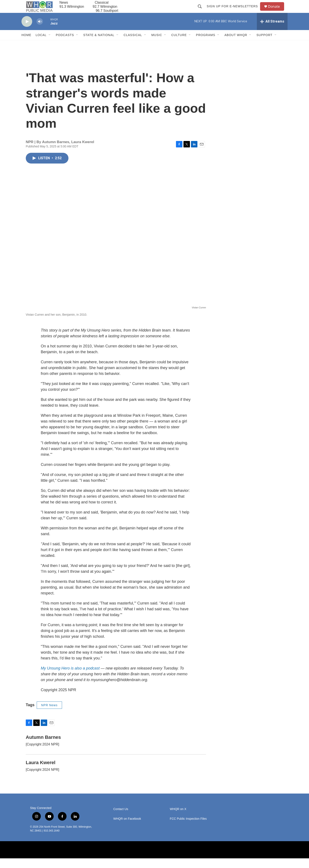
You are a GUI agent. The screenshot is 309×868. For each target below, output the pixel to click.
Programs (206, 45)
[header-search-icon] (202, 11)
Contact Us (121, 819)
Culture (179, 45)
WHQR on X (178, 819)
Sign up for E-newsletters (234, 11)
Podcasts (65, 45)
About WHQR (236, 45)
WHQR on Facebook (127, 828)
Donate (277, 11)
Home (26, 45)
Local (41, 45)
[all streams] (272, 31)
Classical (133, 45)
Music (157, 45)
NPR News (49, 715)
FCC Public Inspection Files (188, 828)
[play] (27, 31)
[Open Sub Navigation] (50, 45)
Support (264, 45)
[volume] (40, 31)
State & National (99, 45)
